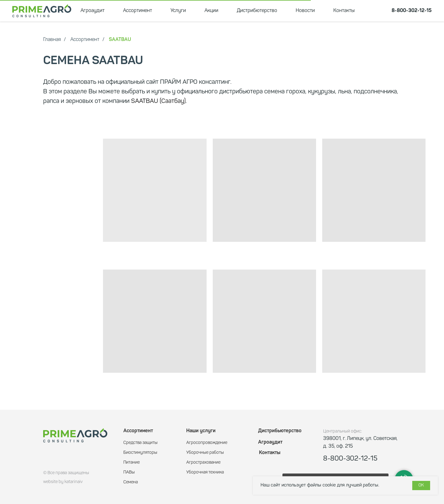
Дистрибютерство (257, 11)
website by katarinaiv (63, 482)
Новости (305, 11)
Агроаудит (92, 11)
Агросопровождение (207, 443)
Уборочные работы (205, 453)
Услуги (178, 11)
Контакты (344, 11)
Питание (132, 463)
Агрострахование (203, 463)
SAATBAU (120, 40)
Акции (211, 11)
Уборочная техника (205, 472)
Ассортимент (138, 11)
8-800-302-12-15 (412, 11)
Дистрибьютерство (280, 431)
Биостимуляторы (140, 453)
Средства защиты (140, 443)
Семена (131, 482)
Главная (52, 40)
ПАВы (129, 472)
